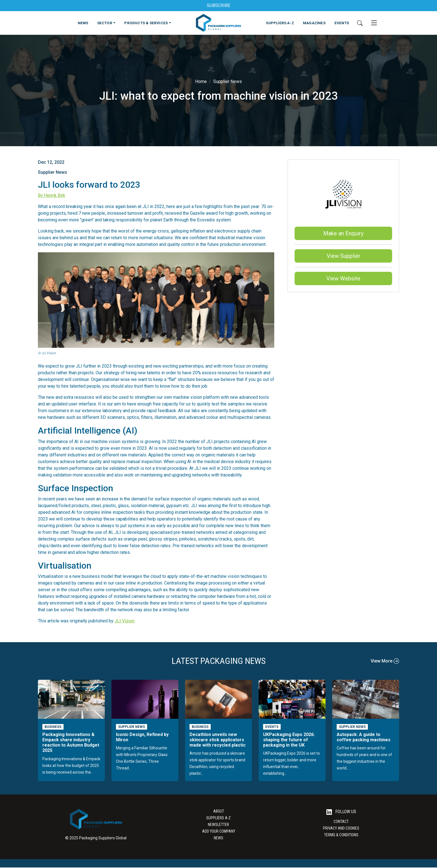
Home (201, 81)
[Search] (360, 23)
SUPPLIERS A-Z (280, 23)
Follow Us (341, 812)
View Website (343, 278)
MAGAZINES (314, 23)
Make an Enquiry (343, 233)
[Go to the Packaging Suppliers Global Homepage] (218, 23)
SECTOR (105, 23)
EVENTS (342, 23)
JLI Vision (124, 621)
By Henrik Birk (52, 195)
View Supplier (343, 256)
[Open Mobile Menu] (374, 23)
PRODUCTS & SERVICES (146, 23)
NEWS (83, 23)
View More (385, 661)
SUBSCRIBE (219, 5)
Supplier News (228, 81)
